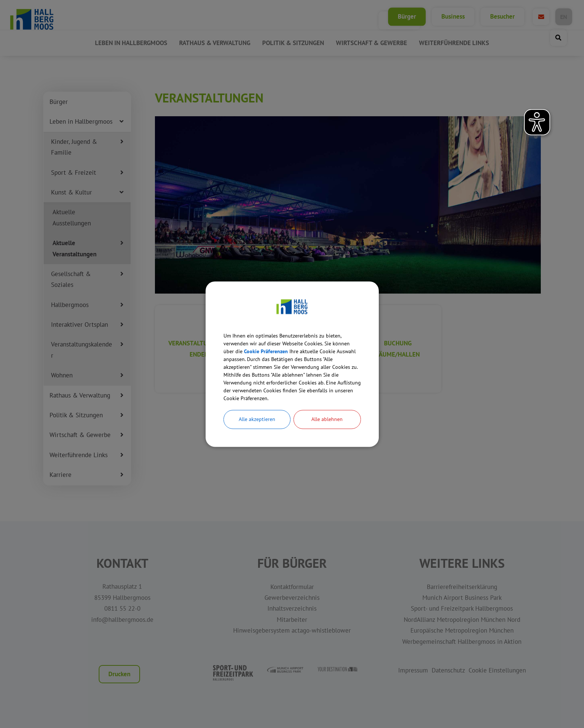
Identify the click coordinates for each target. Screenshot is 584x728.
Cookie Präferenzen (291, 344)
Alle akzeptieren (257, 429)
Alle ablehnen (327, 429)
